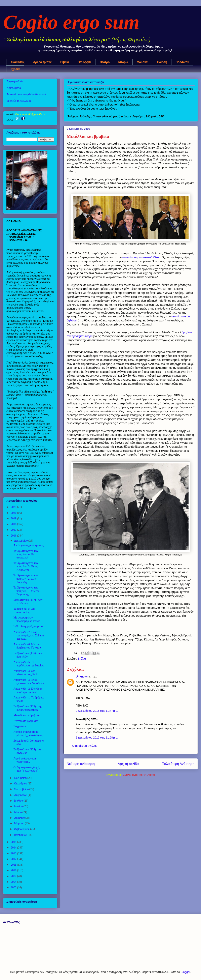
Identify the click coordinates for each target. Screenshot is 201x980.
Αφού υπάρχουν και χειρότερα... (25, 760)
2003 (14, 887)
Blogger (185, 972)
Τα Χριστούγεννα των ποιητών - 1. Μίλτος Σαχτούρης (26, 591)
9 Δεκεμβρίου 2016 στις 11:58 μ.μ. (97, 738)
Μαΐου (18, 812)
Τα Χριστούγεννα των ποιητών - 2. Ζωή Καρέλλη (26, 579)
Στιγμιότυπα (20, 726)
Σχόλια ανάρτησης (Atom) (139, 775)
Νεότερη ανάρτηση (81, 764)
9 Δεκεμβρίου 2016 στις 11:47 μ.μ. (97, 711)
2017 (14, 530)
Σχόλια (15, 69)
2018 (14, 524)
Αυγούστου (21, 795)
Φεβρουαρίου (22, 829)
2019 (14, 518)
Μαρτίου (19, 823)
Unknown (82, 676)
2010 (14, 870)
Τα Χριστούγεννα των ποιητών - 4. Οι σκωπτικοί (26, 554)
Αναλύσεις (18, 62)
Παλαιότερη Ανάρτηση (178, 764)
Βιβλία (65, 62)
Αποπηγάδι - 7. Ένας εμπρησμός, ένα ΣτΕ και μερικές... (29, 636)
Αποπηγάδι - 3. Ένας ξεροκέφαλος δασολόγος (29, 682)
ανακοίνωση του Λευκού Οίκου (141, 257)
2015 (14, 842)
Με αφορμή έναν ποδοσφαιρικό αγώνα (27, 619)
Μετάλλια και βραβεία (26, 715)
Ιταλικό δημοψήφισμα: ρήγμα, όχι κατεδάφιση (28, 733)
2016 (14, 536)
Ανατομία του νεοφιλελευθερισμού (26, 94)
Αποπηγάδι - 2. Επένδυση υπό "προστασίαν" (28, 690)
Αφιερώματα (14, 88)
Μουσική (143, 62)
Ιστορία (123, 62)
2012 (14, 859)
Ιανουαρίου (21, 835)
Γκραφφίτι (84, 62)
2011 (14, 865)
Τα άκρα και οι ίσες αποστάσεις (24, 610)
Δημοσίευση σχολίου (85, 746)
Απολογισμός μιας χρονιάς (29, 545)
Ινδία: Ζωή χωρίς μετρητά (28, 626)
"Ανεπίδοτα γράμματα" (26, 721)
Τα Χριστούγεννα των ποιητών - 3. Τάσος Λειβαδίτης (26, 566)
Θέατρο (105, 62)
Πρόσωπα (182, 62)
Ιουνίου (19, 806)
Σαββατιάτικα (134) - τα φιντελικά (27, 751)
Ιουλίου (19, 801)
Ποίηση (162, 62)
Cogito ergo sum (71, 22)
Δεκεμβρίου (21, 541)
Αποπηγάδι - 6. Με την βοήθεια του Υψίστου (27, 646)
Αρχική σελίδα (128, 764)
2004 (14, 882)
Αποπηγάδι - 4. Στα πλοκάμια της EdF (25, 673)
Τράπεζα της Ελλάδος (19, 101)
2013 (14, 853)
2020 (14, 513)
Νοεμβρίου (21, 778)
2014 (14, 848)
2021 (14, 507)
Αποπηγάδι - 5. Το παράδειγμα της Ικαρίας (28, 664)
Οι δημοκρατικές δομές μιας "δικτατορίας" (27, 769)
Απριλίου (20, 818)
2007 (14, 876)
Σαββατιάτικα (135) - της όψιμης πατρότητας (28, 708)
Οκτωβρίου (21, 784)
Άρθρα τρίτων (42, 62)
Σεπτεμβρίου (22, 789)
